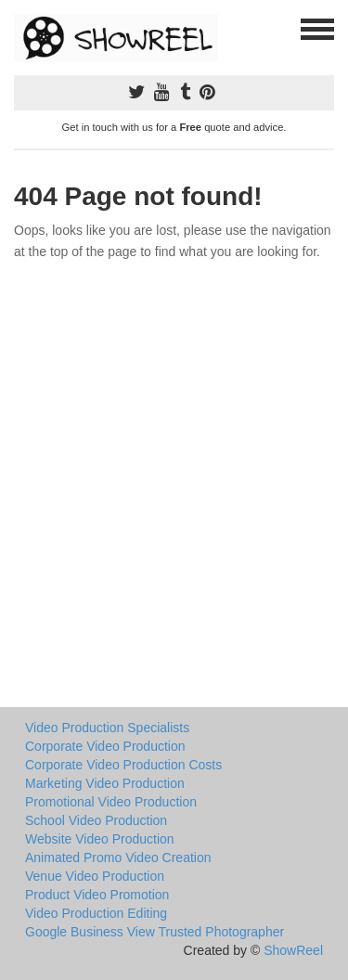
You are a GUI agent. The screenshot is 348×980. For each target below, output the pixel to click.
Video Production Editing (96, 913)
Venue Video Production (95, 876)
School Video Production (96, 820)
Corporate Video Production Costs (123, 765)
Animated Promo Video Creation (118, 857)
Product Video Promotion (97, 895)
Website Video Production (100, 839)
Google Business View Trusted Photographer (155, 932)
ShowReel (293, 950)
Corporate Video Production (105, 746)
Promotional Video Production (111, 802)
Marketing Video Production (105, 783)
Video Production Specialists (107, 728)
